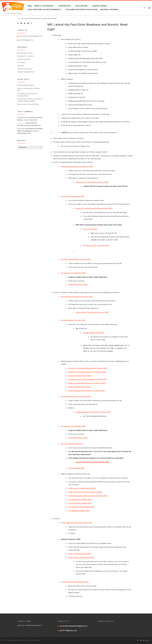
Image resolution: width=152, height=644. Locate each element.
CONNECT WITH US (105, 621)
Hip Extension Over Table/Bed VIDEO (73, 273)
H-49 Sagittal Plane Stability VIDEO (80, 500)
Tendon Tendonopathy (26, 72)
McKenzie (21, 66)
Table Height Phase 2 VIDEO (78, 285)
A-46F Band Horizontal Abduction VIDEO (75, 582)
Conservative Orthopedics (16, 640)
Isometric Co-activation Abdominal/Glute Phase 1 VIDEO (88, 368)
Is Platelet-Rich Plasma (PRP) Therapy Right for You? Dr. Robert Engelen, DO (30, 131)
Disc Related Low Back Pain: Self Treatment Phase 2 (27, 95)
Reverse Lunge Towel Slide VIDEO (97, 246)
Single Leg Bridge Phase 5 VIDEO (79, 387)
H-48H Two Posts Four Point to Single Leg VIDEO (85, 492)
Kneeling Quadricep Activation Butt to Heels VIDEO (93, 412)
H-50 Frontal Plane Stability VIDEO (80, 503)
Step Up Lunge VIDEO (90, 229)
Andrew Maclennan (23, 118)
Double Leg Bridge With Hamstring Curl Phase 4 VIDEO (87, 383)
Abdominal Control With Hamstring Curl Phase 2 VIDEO (87, 372)
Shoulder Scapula (25, 69)
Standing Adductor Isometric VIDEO (73, 320)
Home (19, 19)
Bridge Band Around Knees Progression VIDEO (77, 167)
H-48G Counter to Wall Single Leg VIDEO (82, 488)
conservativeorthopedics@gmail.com (31, 36)
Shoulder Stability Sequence (26, 85)
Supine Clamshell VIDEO (76, 468)
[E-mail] (21, 23)
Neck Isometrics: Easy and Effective (28, 104)
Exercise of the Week (26, 56)
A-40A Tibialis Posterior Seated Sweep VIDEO (77, 523)
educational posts (25, 53)
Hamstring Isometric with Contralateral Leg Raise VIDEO (88, 379)
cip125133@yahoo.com (26, 40)
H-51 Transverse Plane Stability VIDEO (81, 507)
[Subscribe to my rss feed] (18, 23)
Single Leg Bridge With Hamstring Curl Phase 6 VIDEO (87, 391)
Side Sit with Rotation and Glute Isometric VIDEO (93, 462)
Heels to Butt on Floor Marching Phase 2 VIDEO (92, 182)
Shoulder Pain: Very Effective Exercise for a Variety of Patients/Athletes (30, 100)
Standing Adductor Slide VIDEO (94, 333)
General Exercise (24, 59)
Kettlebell (22, 63)
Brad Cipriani (21, 129)
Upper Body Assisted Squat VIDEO (73, 196)
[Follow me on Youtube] (28, 23)
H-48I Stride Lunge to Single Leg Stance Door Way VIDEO (88, 496)
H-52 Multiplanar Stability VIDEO (79, 511)
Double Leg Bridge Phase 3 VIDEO (80, 376)
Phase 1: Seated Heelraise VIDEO (80, 554)
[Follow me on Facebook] (25, 23)
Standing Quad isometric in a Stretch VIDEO (76, 259)
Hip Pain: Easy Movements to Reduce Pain (29, 89)
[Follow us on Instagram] (31, 23)
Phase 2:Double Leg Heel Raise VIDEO (81, 557)
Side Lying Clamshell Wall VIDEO (72, 444)
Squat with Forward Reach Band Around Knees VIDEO (94, 208)
